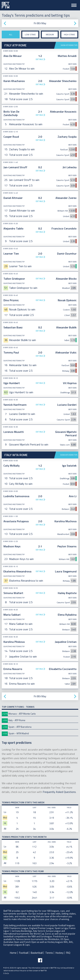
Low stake (30, 34)
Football (24, 953)
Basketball (37, 953)
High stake (69, 34)
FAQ (68, 953)
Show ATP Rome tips (69, 45)
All (11, 34)
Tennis (49, 953)
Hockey (59, 953)
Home (13, 953)
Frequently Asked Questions (59, 792)
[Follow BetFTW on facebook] (40, 960)
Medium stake (50, 36)
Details (40, 59)
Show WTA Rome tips (69, 455)
